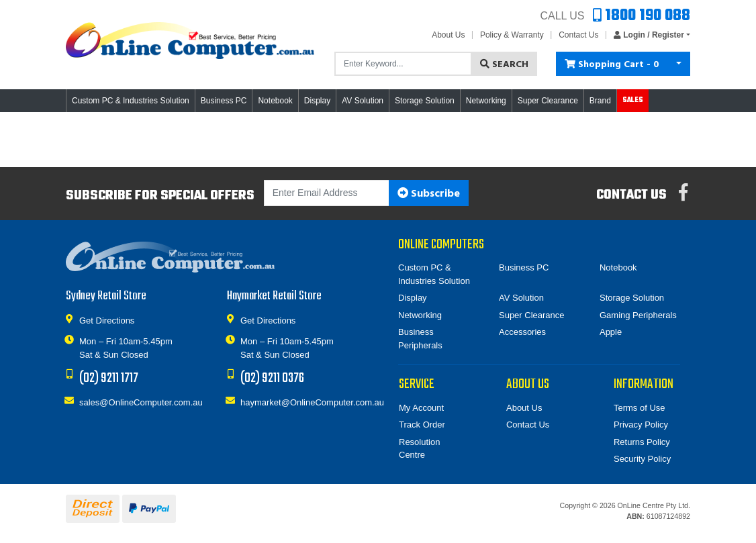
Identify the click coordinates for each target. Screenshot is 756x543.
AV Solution (521, 298)
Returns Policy (642, 442)
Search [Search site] (504, 65)
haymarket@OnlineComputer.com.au (312, 402)
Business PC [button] (224, 101)
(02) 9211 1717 (109, 378)
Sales (633, 100)
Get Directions (107, 320)
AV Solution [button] (363, 101)
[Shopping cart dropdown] (679, 64)
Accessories (522, 332)
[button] (648, 35)
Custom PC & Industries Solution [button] (131, 101)
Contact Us (578, 35)
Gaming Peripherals (638, 315)
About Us (448, 35)
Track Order (422, 425)
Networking (420, 315)
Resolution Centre (419, 449)
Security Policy (642, 459)
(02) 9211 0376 (272, 378)
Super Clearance (548, 101)
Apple (611, 332)
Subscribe (429, 194)
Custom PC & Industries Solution (434, 274)
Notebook (618, 267)
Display (413, 298)
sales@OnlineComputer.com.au (141, 402)
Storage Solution (632, 298)
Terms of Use (640, 408)
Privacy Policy (641, 425)
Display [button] (317, 101)
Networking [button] (486, 101)
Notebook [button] (275, 101)
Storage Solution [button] (425, 101)
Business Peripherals (420, 339)
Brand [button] (600, 101)
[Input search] (403, 64)
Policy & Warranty (512, 35)
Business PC (524, 267)
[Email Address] (327, 193)
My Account (421, 408)
